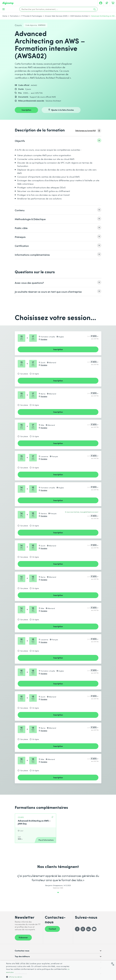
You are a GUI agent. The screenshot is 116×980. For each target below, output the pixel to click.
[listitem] (58, 141)
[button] (39, 977)
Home (5, 16)
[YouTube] (94, 929)
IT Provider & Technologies (32, 16)
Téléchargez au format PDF (86, 131)
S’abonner (23, 937)
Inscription (26, 110)
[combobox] (113, 963)
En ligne (36, 374)
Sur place (24, 374)
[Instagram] (83, 929)
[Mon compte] (101, 3)
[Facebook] (77, 929)
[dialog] (58, 970)
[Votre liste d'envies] (107, 3)
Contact (52, 929)
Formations (14, 16)
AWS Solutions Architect (79, 16)
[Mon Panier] (113, 3)
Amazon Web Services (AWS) (56, 16)
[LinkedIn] (88, 929)
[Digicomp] (8, 3)
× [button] (113, 965)
